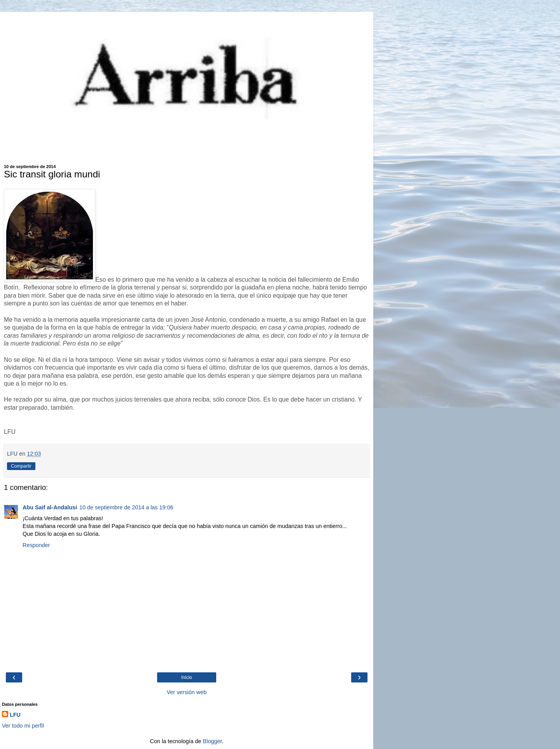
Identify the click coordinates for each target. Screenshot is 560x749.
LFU (15, 715)
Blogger (213, 741)
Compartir (21, 466)
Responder (36, 545)
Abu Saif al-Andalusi (50, 507)
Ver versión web (187, 692)
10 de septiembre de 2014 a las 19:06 (126, 507)
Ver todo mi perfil (23, 726)
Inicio (187, 677)
